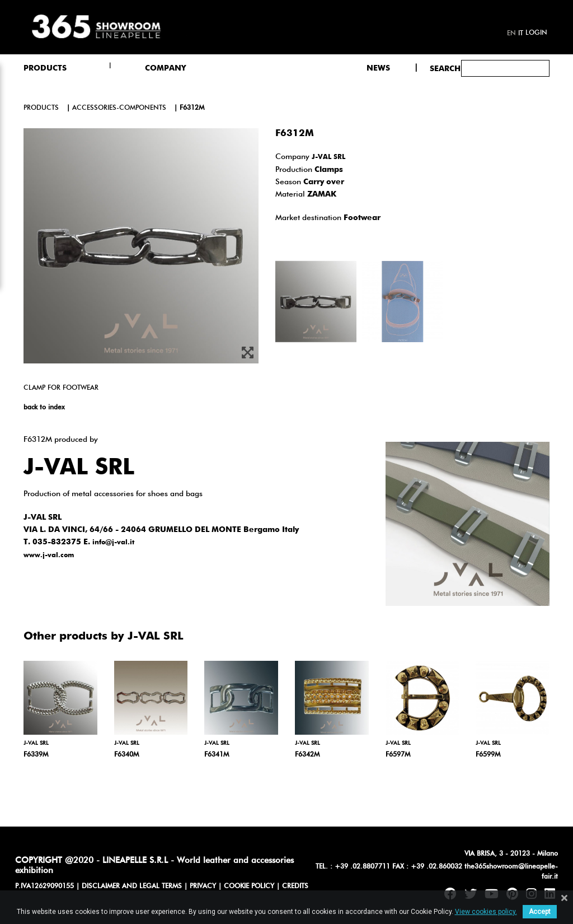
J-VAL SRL (328, 157)
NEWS (378, 68)
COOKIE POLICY (249, 886)
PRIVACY (203, 886)
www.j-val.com (49, 556)
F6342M (307, 755)
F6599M (488, 755)
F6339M (36, 755)
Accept (540, 912)
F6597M (398, 755)
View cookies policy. (486, 912)
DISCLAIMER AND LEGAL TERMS (132, 886)
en (511, 34)
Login (536, 33)
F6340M (126, 755)
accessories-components (119, 108)
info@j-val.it (113, 543)
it (521, 34)
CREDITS (295, 886)
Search (445, 69)
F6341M (217, 755)
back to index (44, 408)
